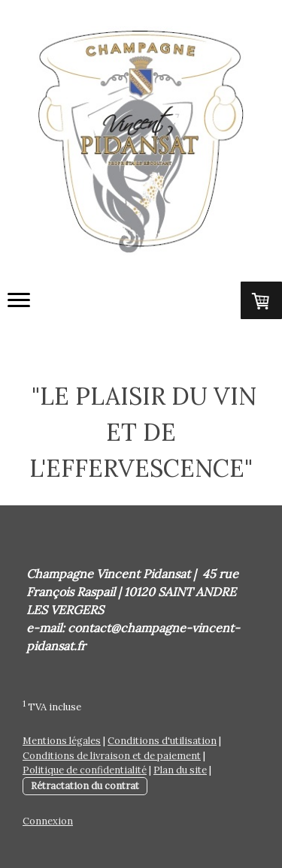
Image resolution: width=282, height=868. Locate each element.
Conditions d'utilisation (162, 741)
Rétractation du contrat (85, 786)
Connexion (48, 821)
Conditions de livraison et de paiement (112, 756)
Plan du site (180, 770)
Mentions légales (62, 741)
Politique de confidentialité (85, 770)
